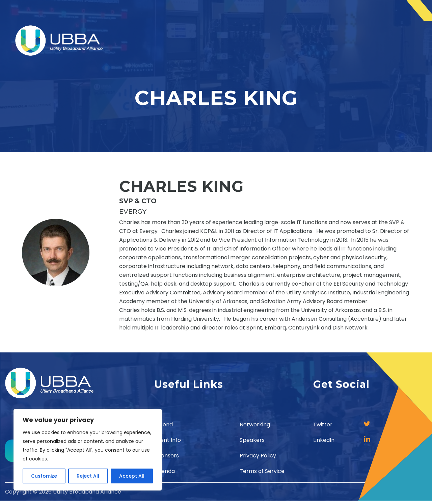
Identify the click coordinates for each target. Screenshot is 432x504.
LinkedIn (324, 440)
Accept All (132, 476)
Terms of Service (262, 471)
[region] (88, 450)
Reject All (88, 476)
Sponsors (167, 456)
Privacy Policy (258, 456)
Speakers (252, 440)
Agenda (165, 471)
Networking (255, 425)
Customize (44, 476)
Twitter (323, 425)
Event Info (168, 440)
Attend (164, 425)
